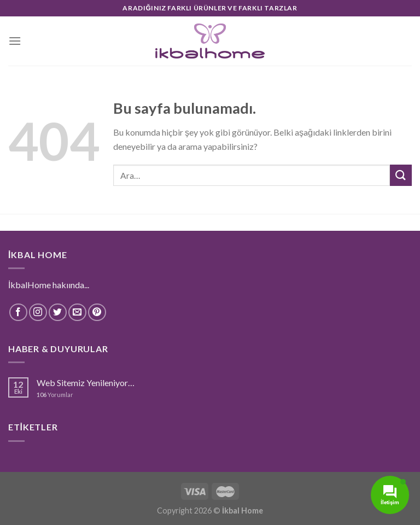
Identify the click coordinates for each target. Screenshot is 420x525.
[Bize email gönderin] (77, 313)
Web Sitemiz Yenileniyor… (86, 383)
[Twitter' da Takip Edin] (58, 313)
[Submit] (401, 175)
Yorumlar (55, 395)
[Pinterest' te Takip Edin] (97, 313)
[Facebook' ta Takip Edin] (18, 313)
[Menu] (15, 41)
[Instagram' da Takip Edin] (38, 313)
